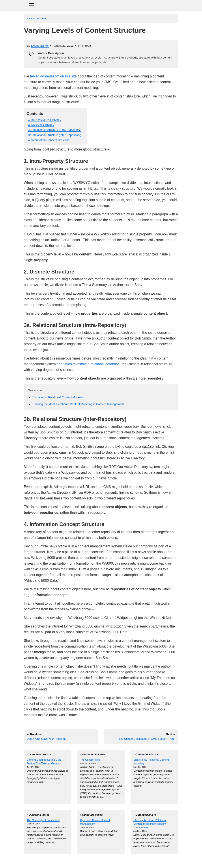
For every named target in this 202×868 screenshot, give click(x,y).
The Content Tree (90, 760)
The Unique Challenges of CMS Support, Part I (147, 739)
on (62, 76)
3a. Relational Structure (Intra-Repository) (55, 130)
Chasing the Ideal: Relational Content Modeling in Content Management (78, 404)
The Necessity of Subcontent (43, 820)
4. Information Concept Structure (49, 140)
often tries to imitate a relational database (88, 364)
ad (42, 76)
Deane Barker (40, 46)
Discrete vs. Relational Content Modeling (58, 397)
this (67, 76)
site (74, 76)
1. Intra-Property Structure (45, 120)
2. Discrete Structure (41, 125)
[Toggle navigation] (101, 5)
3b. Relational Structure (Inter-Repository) (55, 135)
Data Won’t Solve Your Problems (46, 739)
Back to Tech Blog (37, 18)
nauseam (52, 76)
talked (35, 76)
